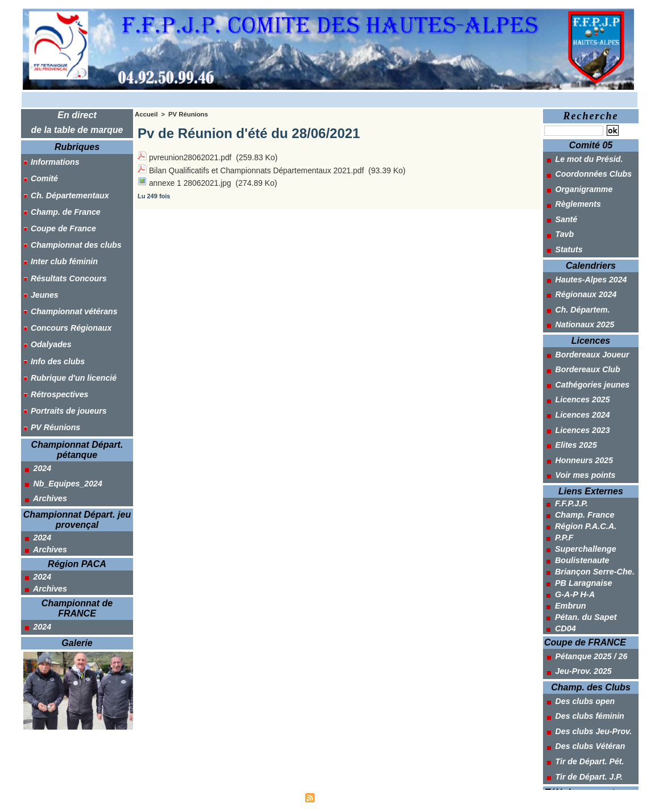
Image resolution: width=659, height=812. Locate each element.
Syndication (334, 797)
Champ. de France (61, 207)
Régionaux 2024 (580, 287)
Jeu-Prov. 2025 (577, 652)
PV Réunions (51, 406)
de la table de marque (77, 129)
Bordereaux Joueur (586, 344)
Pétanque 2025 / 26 (585, 638)
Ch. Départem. (577, 301)
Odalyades (46, 330)
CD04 (565, 611)
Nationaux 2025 (579, 315)
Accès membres (276, 797)
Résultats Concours (64, 268)
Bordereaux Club (582, 359)
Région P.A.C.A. (585, 509)
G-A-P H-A (574, 577)
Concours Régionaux (66, 314)
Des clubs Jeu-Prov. (587, 710)
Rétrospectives (55, 376)
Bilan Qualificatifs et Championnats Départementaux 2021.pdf (258, 169)
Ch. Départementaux (65, 191)
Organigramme (578, 187)
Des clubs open (579, 681)
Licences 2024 (577, 401)
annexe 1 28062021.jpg (190, 181)
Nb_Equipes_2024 (62, 460)
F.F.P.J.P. (571, 486)
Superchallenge (585, 531)
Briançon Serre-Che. (593, 554)
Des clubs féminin (584, 696)
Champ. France (584, 497)
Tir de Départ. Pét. (583, 738)
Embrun (570, 588)
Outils (567, 781)
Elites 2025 (570, 430)
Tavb (559, 230)
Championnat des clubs (71, 238)
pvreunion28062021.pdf (191, 157)
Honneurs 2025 (578, 444)
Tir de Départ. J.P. (583, 752)
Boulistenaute (581, 543)
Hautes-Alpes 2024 (585, 273)
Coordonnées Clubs (587, 173)
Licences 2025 (577, 387)
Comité (40, 176)
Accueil (146, 114)
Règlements (572, 201)
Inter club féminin (59, 253)
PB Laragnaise (583, 565)
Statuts (563, 244)
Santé (560, 215)
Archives (44, 474)
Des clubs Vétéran (584, 724)
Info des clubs (53, 345)
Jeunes (40, 284)
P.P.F (564, 520)
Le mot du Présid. (583, 159)
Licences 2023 (577, 415)
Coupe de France (58, 222)
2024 (36, 446)
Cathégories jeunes (586, 373)
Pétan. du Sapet (585, 599)
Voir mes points (579, 458)
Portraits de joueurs (64, 391)
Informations (50, 161)
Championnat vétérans (69, 299)
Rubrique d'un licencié (69, 360)
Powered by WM (383, 797)
